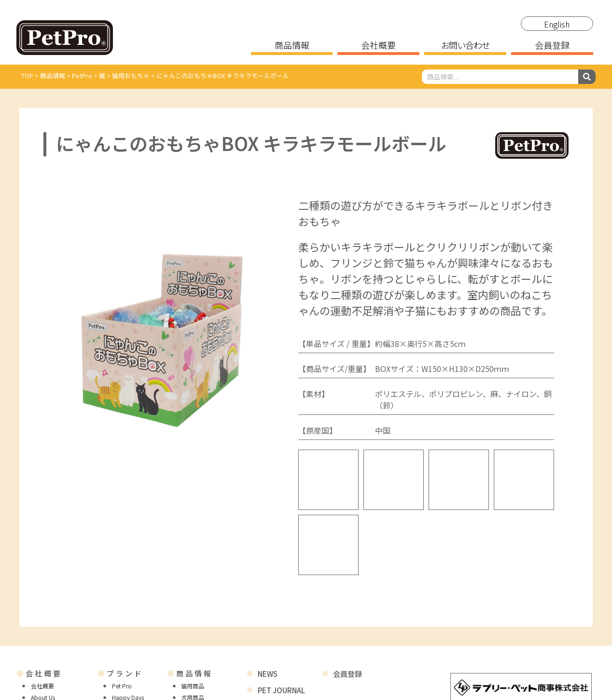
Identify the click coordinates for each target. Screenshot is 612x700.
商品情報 (292, 46)
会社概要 (378, 46)
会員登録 (552, 46)
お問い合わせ (466, 46)
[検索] (587, 77)
